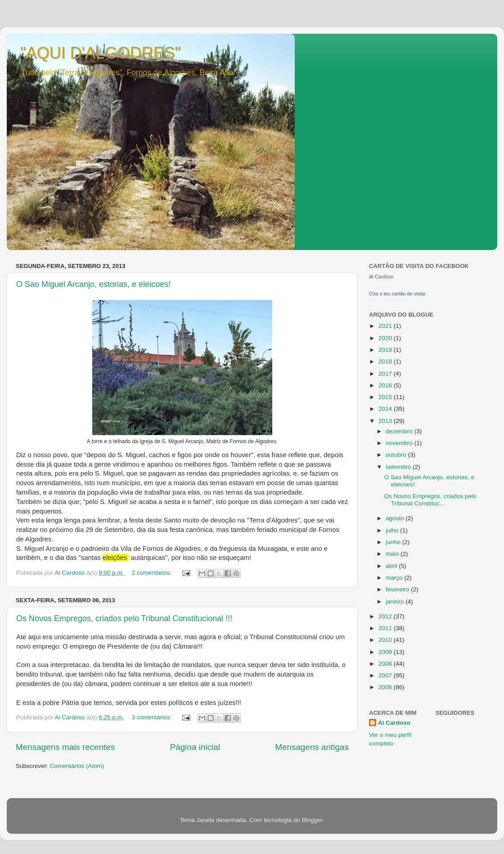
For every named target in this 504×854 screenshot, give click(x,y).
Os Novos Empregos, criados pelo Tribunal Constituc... (430, 500)
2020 (386, 338)
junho (394, 542)
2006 (386, 687)
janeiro (396, 602)
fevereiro (398, 589)
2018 (386, 361)
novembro (400, 443)
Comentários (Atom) (77, 766)
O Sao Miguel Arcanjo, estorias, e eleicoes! (93, 284)
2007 (386, 675)
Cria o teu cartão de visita (397, 294)
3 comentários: (153, 717)
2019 (386, 350)
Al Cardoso (381, 277)
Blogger (312, 820)
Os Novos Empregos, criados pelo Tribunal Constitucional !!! (124, 618)
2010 (386, 640)
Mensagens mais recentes (65, 747)
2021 (386, 326)
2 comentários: (153, 573)
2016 (386, 385)
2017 (386, 374)
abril (392, 566)
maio (393, 554)
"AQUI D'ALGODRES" (101, 53)
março (395, 578)
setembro (399, 467)
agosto (396, 518)
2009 (386, 652)
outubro (397, 455)
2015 (386, 397)
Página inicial (195, 747)
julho (393, 530)
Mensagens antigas (312, 747)
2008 (386, 664)
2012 (386, 616)
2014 (386, 409)
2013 (386, 421)
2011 (386, 628)
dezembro (400, 431)
